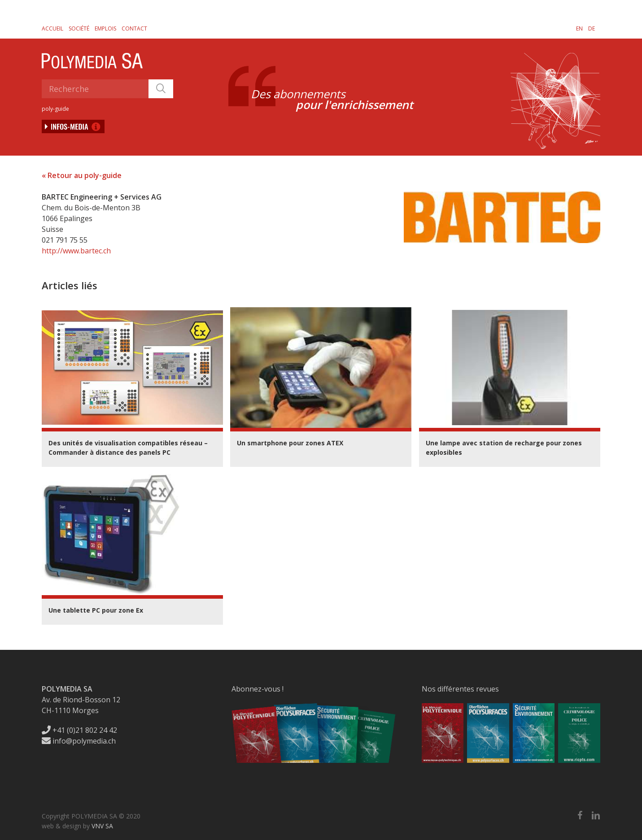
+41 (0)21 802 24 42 (79, 730)
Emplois (105, 28)
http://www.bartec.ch (76, 251)
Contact (134, 28)
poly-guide (55, 109)
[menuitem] (579, 28)
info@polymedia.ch (79, 741)
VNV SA (102, 826)
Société (79, 28)
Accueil (52, 28)
